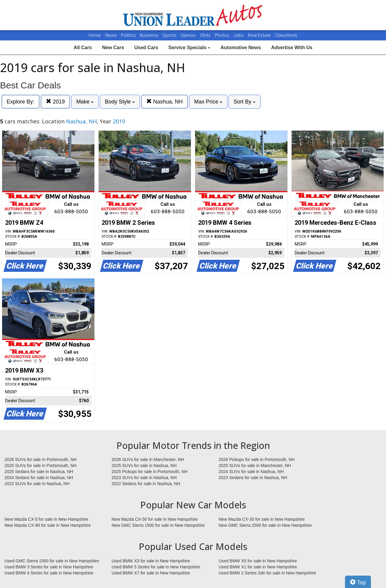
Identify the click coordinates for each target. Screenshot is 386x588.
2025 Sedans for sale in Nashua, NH (39, 472)
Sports (170, 35)
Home (95, 35)
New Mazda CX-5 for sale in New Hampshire (46, 519)
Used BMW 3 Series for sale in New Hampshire (49, 567)
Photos (223, 35)
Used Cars (146, 48)
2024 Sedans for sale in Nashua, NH (39, 478)
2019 (55, 102)
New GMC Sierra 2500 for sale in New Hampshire (265, 525)
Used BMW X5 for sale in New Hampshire (258, 561)
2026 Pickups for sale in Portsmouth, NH (257, 459)
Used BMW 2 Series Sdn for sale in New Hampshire (267, 573)
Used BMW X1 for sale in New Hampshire (258, 567)
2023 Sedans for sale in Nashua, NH (253, 478)
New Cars (113, 48)
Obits (206, 35)
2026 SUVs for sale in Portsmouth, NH (41, 459)
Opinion (189, 35)
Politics (128, 35)
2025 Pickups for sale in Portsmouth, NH (150, 472)
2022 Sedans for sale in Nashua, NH (146, 484)
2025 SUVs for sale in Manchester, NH (255, 466)
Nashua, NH (165, 102)
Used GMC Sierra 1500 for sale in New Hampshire (52, 561)
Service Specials (189, 48)
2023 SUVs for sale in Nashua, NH (144, 478)
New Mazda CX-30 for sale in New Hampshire (262, 519)
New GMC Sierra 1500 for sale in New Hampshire (158, 525)
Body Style (120, 102)
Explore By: (21, 102)
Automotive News (241, 48)
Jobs (239, 35)
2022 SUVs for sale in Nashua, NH (37, 484)
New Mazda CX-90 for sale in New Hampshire (48, 525)
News (111, 35)
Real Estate (260, 35)
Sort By (245, 102)
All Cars (83, 48)
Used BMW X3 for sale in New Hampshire (151, 561)
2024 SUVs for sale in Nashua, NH (251, 472)
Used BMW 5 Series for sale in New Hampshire (156, 567)
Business (150, 35)
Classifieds (286, 35)
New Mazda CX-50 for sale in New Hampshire (155, 519)
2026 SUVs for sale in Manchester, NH (148, 459)
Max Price (208, 102)
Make (85, 102)
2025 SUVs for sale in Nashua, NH (144, 466)
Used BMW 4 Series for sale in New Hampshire (49, 573)
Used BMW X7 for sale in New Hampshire (151, 573)
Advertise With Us (292, 48)
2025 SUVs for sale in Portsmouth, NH (41, 466)
